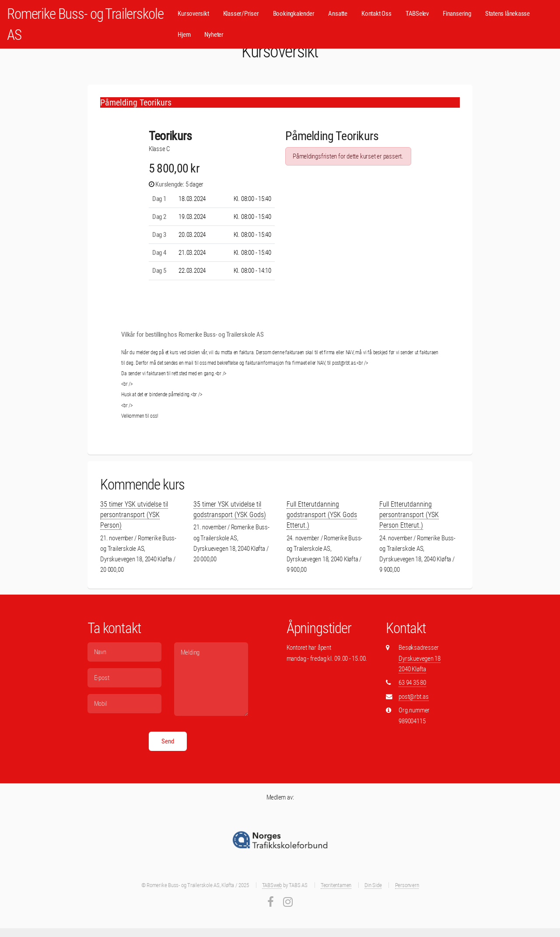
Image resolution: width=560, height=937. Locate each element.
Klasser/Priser (241, 14)
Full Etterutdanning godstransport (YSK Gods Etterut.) (322, 515)
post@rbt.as (414, 697)
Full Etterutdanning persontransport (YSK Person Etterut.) (409, 515)
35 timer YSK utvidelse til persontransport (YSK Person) (134, 515)
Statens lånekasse (507, 14)
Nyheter (214, 35)
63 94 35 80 (412, 683)
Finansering (457, 14)
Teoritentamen (336, 885)
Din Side (373, 885)
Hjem (184, 35)
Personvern (407, 885)
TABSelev (417, 14)
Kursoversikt (193, 14)
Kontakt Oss (376, 14)
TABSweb (272, 885)
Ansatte (338, 14)
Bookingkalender (294, 14)
